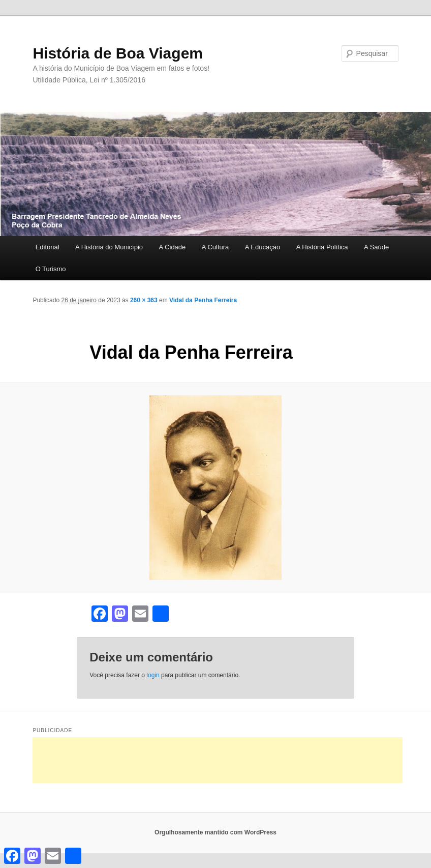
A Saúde (376, 247)
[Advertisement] (218, 760)
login (153, 675)
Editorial (48, 247)
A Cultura (215, 247)
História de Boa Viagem (118, 53)
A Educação (263, 247)
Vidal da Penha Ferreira (203, 300)
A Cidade (173, 247)
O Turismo (51, 269)
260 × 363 (144, 300)
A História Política (322, 247)
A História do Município (109, 247)
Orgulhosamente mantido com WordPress (216, 832)
